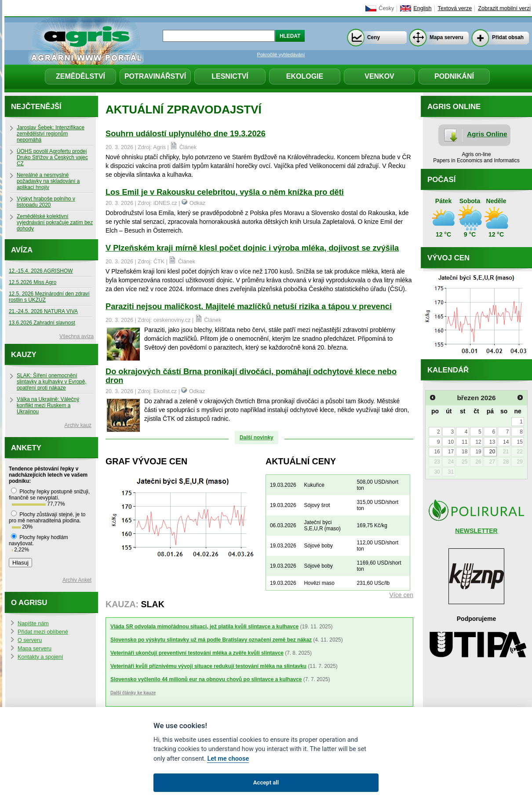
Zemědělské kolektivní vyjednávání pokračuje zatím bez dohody (55, 222)
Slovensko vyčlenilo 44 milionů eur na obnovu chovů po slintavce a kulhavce (206, 679)
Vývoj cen (448, 258)
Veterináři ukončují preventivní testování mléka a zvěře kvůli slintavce (197, 653)
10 (451, 442)
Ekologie (305, 76)
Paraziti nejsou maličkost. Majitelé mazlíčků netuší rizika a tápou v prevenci (249, 306)
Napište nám (33, 624)
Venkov (379, 76)
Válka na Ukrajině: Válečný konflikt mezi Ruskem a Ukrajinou (48, 405)
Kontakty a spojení (40, 657)
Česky (386, 8)
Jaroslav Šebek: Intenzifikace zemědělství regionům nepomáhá (51, 134)
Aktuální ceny (301, 461)
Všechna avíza (77, 336)
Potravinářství (155, 76)
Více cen (401, 595)
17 (451, 452)
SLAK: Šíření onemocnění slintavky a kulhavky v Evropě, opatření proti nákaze (52, 382)
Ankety (26, 448)
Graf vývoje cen (146, 461)
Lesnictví (230, 76)
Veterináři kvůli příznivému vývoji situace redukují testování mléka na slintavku (208, 666)
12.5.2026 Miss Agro (33, 282)
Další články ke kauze (133, 693)
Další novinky (257, 438)
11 (465, 442)
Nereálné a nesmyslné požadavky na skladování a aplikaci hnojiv (48, 181)
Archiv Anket (77, 580)
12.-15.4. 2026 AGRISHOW (41, 271)
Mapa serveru (446, 37)
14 (506, 442)
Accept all (266, 782)
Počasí (441, 180)
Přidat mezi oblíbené (43, 632)
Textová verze (455, 8)
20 (492, 452)
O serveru (30, 640)
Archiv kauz (78, 425)
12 (478, 442)
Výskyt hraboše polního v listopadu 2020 (46, 202)
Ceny (373, 37)
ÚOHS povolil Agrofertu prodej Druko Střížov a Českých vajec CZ (52, 157)
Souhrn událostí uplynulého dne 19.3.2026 (186, 134)
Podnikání (454, 76)
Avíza (22, 250)
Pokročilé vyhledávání (281, 55)
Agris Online (487, 134)
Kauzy (24, 355)
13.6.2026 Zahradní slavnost (42, 323)
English (422, 8)
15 (519, 442)
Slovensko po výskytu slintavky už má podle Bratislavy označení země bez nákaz (211, 640)
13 (492, 442)
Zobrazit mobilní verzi (504, 8)
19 (478, 452)
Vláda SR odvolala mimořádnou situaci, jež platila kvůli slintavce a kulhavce (204, 627)
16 (437, 452)
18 (465, 452)
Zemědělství (80, 76)
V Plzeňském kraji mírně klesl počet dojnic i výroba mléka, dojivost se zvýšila (252, 248)
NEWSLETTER (476, 531)
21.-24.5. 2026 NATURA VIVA (43, 311)
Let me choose (228, 759)
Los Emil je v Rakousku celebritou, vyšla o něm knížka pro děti (225, 192)
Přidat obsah (508, 37)
